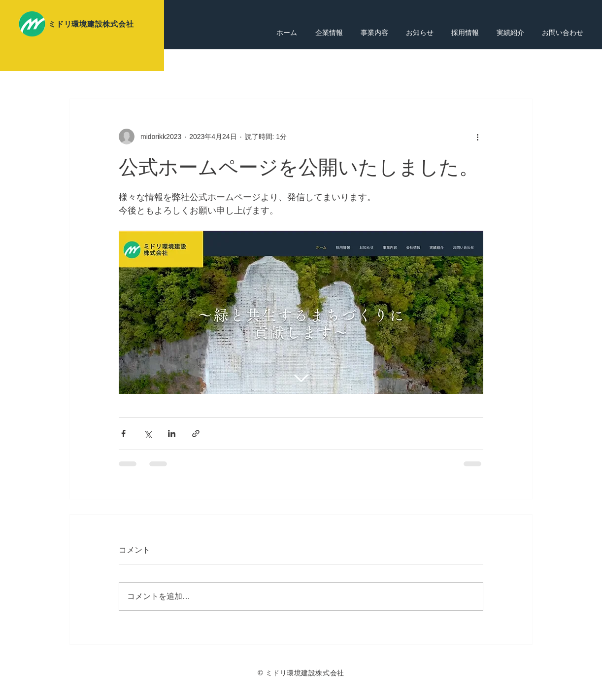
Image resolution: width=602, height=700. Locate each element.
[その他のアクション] (477, 137)
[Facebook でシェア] (123, 434)
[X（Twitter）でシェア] (148, 434)
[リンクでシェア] (196, 434)
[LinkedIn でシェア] (172, 434)
